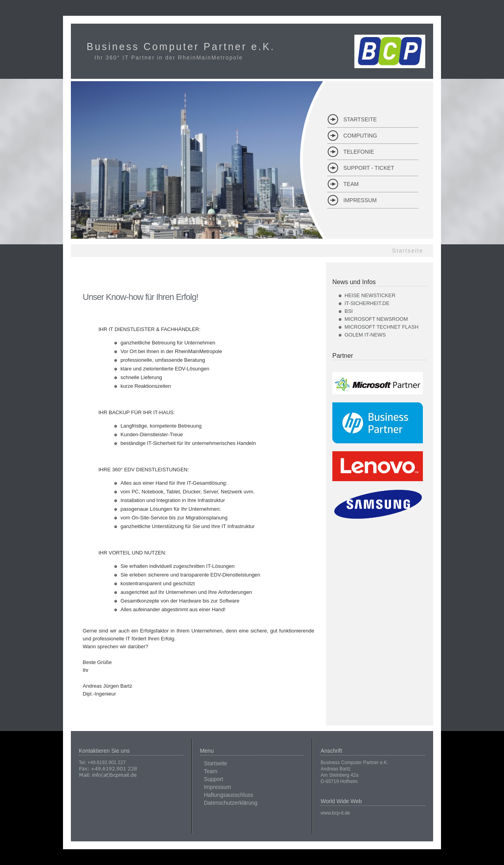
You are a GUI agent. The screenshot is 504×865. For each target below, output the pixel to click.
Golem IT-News (365, 335)
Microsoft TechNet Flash (382, 327)
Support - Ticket (369, 168)
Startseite (360, 119)
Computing (360, 136)
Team (351, 184)
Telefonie (359, 152)
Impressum (360, 200)
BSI (349, 311)
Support (214, 779)
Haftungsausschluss (229, 795)
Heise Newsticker (370, 295)
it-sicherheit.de (367, 303)
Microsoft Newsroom (376, 319)
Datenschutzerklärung (231, 803)
